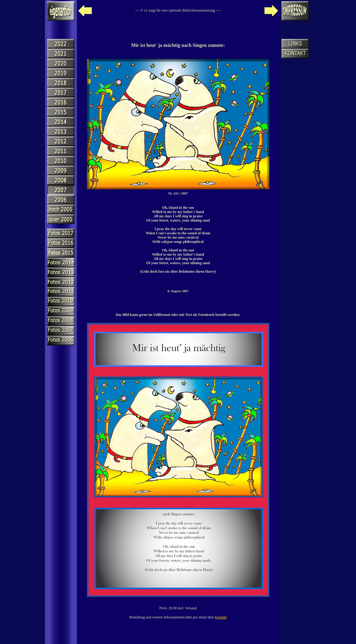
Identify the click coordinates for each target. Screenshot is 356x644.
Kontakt (221, 617)
